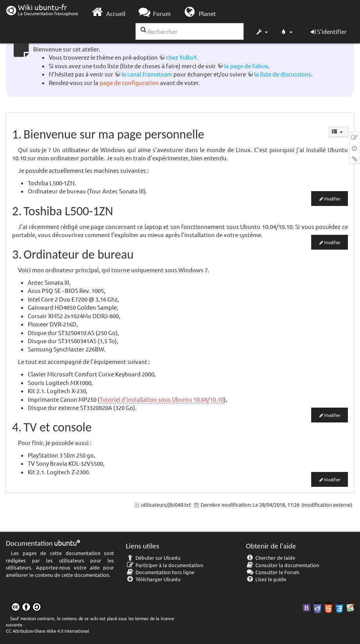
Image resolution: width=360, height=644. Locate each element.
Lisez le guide (266, 579)
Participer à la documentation (164, 565)
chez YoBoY (181, 57)
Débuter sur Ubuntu (153, 558)
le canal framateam (147, 74)
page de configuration (129, 82)
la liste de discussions (283, 74)
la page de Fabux (246, 66)
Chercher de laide (271, 558)
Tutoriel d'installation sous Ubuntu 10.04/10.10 (162, 399)
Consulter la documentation (283, 565)
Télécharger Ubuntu (153, 579)
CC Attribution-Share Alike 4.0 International (47, 631)
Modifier (332, 199)
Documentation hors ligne (160, 572)
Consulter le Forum (273, 572)
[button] (262, 33)
